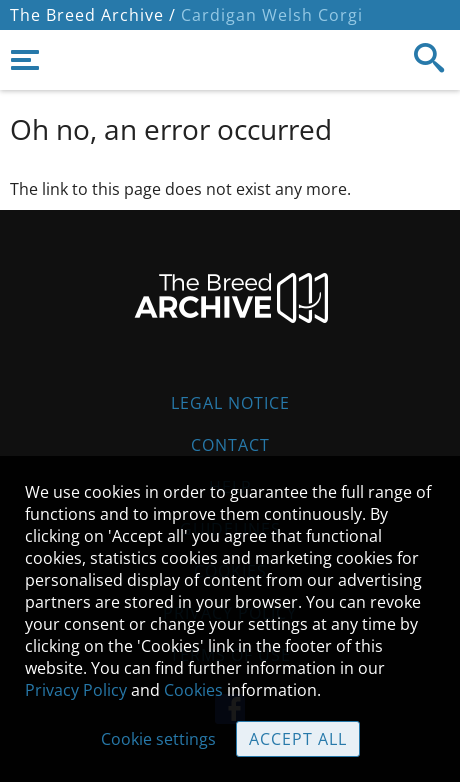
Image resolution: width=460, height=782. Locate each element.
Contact (230, 445)
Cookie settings (158, 739)
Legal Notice (230, 403)
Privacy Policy (76, 690)
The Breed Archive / (93, 15)
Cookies (193, 690)
